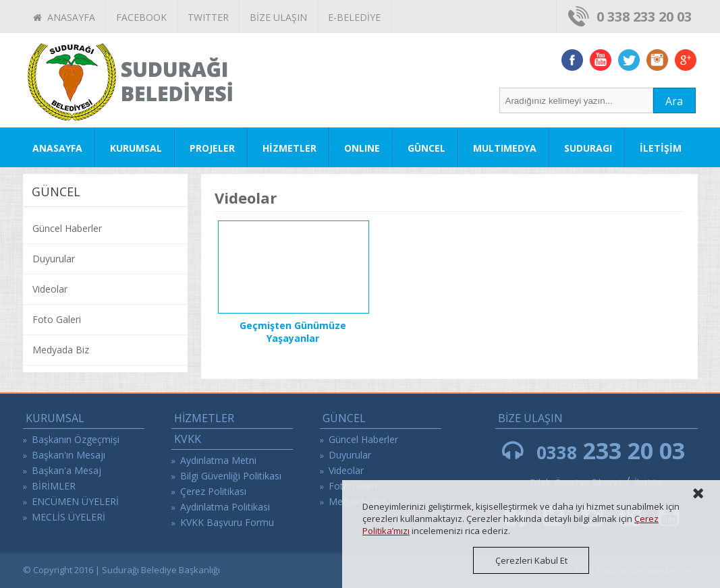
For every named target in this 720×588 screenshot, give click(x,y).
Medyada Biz (61, 350)
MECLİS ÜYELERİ (68, 517)
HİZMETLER (289, 148)
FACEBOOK (141, 17)
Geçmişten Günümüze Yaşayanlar (293, 332)
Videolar (50, 289)
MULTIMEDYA (505, 148)
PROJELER (212, 148)
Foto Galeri (57, 319)
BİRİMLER (54, 486)
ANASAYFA (64, 17)
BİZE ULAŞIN (278, 17)
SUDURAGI (588, 148)
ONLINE (362, 148)
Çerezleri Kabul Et (531, 560)
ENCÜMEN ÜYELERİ (75, 501)
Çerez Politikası (213, 491)
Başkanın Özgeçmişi (76, 439)
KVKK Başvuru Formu (227, 522)
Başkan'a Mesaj (66, 470)
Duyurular (54, 259)
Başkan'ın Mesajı (68, 455)
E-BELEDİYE (354, 17)
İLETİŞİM (661, 148)
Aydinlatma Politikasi (225, 507)
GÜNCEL (426, 148)
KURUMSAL (136, 148)
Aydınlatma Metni (218, 460)
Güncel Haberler (67, 228)
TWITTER (208, 17)
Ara (674, 101)
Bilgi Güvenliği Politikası (231, 476)
